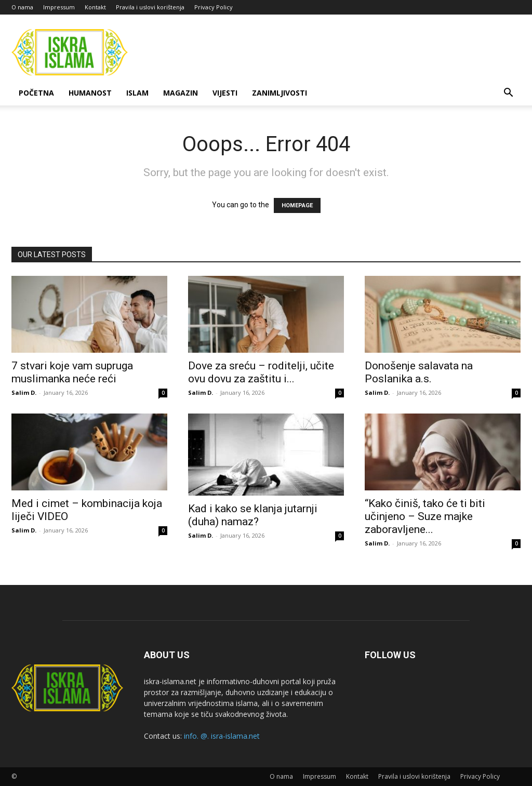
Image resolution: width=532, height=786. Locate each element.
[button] (508, 94)
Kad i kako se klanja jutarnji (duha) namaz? (253, 515)
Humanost (90, 93)
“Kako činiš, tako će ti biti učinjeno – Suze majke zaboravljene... (425, 516)
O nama (22, 7)
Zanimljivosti (280, 93)
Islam (137, 93)
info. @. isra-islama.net (222, 736)
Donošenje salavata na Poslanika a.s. (419, 372)
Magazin (181, 93)
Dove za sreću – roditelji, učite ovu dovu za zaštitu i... (261, 372)
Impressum (59, 7)
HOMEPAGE (297, 205)
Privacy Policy (214, 7)
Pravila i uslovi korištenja (150, 7)
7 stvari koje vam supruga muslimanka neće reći (72, 372)
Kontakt (95, 7)
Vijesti (225, 93)
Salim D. (24, 392)
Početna (36, 93)
